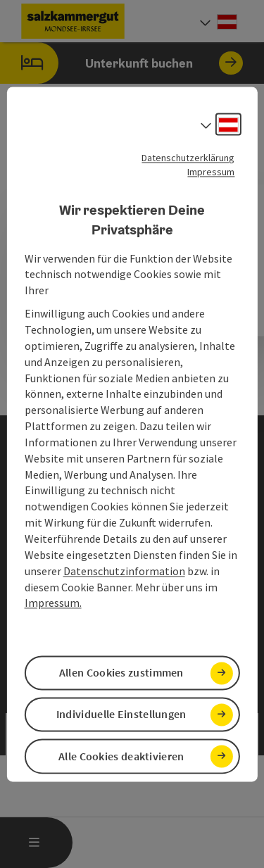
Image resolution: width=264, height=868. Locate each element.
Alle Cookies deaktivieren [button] (121, 756)
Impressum (211, 172)
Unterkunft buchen (121, 63)
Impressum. (53, 603)
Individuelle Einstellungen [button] (121, 715)
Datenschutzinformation (124, 571)
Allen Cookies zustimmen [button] (121, 673)
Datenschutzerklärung (188, 158)
